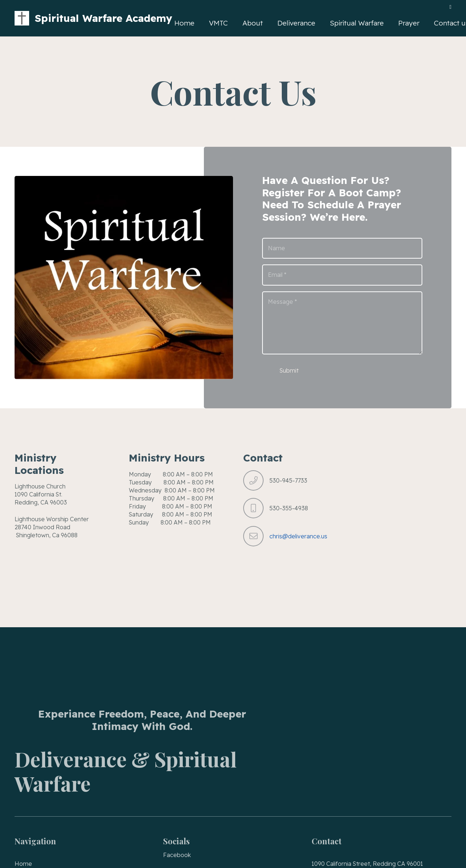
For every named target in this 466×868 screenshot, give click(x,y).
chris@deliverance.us (298, 536)
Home (23, 864)
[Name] (342, 248)
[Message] (342, 323)
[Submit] (289, 371)
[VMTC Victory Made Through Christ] (22, 18)
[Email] (342, 275)
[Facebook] (451, 7)
